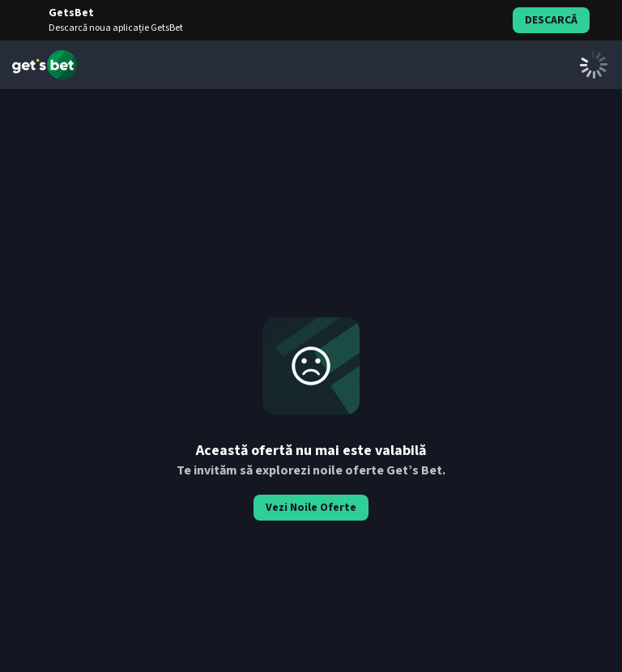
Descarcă (551, 20)
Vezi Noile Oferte (311, 508)
